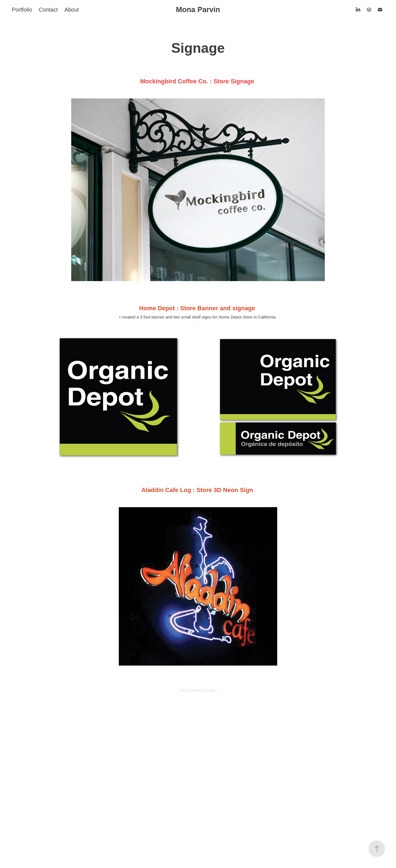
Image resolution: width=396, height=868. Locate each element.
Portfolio (22, 10)
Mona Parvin (198, 10)
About (71, 10)
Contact (48, 10)
